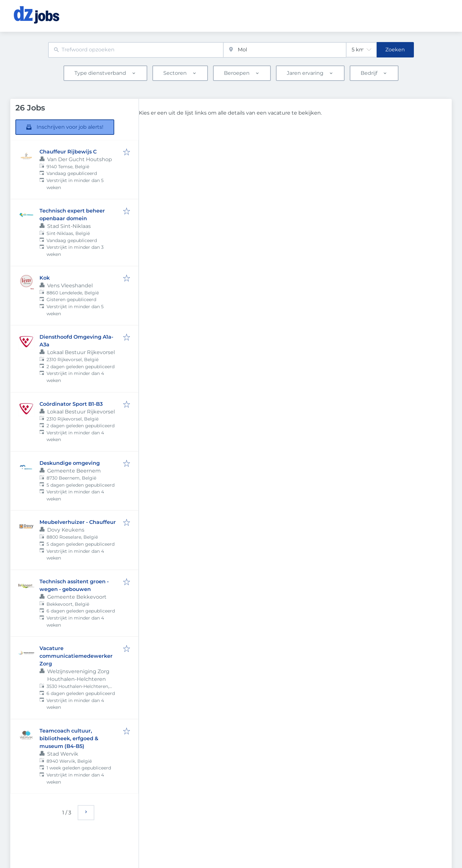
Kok (45, 278)
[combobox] (136, 50)
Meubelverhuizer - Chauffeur (78, 522)
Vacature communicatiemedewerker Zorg (76, 656)
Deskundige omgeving (70, 463)
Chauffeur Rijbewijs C (68, 152)
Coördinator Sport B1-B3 (71, 404)
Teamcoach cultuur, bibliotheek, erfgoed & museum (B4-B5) (69, 738)
